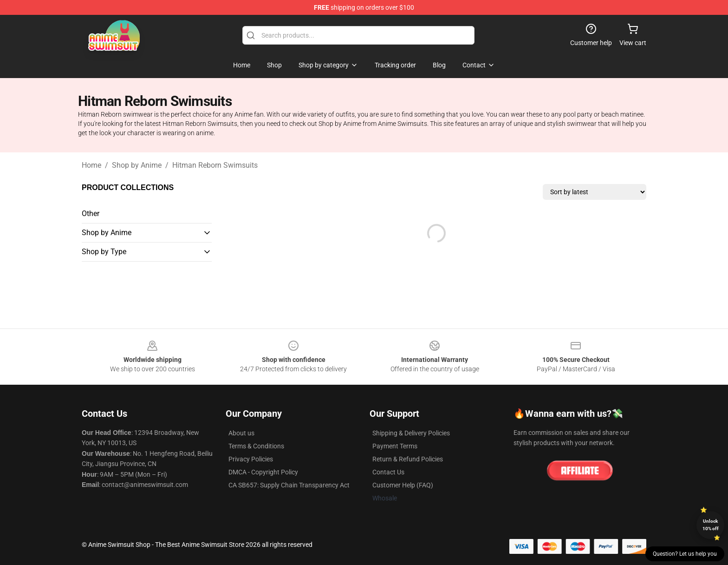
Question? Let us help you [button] (685, 554)
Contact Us (388, 472)
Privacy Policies (251, 459)
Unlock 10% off (711, 525)
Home (91, 165)
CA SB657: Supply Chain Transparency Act (289, 485)
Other (91, 214)
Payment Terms (395, 446)
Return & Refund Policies (408, 459)
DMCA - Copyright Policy (263, 472)
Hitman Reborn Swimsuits (215, 165)
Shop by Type (104, 252)
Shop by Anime (137, 165)
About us (241, 433)
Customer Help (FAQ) (403, 485)
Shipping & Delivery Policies (411, 433)
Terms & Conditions (256, 446)
